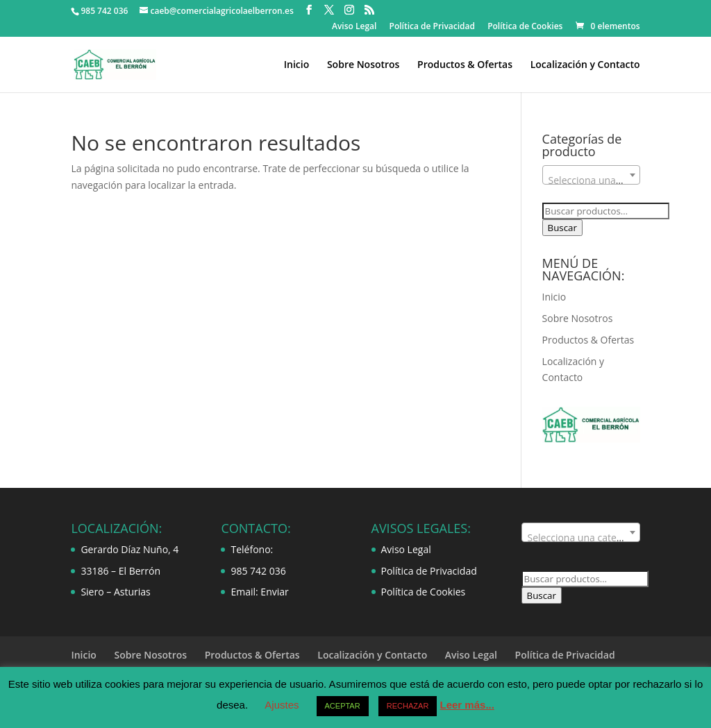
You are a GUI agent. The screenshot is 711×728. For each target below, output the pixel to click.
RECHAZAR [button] (408, 706)
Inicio (296, 65)
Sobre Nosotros (363, 65)
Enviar (274, 592)
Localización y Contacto (585, 65)
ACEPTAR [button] (343, 706)
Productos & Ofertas (465, 65)
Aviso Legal (354, 27)
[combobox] (591, 175)
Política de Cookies (525, 27)
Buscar (562, 228)
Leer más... (467, 705)
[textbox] (591, 180)
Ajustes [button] (282, 705)
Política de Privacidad (433, 27)
